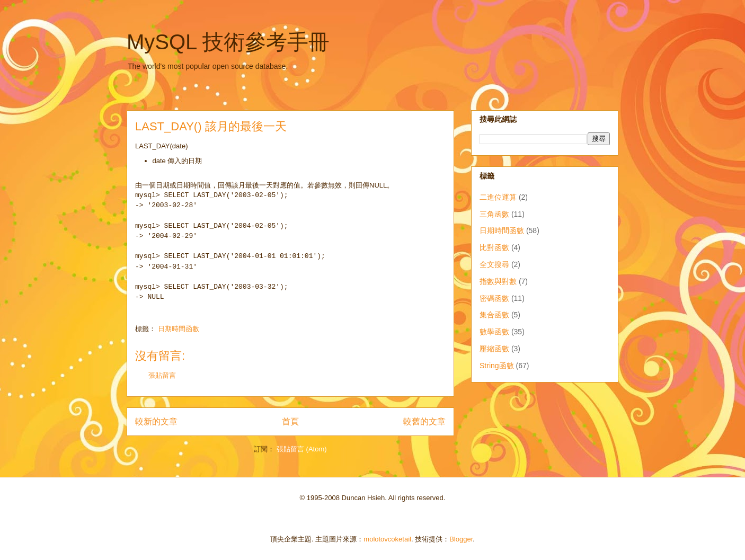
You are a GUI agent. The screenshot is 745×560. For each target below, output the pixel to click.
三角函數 (494, 214)
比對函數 (494, 247)
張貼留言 (162, 375)
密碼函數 (494, 298)
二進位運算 (498, 197)
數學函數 (494, 332)
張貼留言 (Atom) (302, 449)
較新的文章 (156, 421)
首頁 (290, 421)
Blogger (461, 539)
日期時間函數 (179, 329)
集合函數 (494, 315)
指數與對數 (498, 281)
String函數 (497, 366)
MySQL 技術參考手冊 (228, 42)
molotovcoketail (387, 539)
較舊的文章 (424, 421)
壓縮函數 (494, 349)
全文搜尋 (494, 264)
